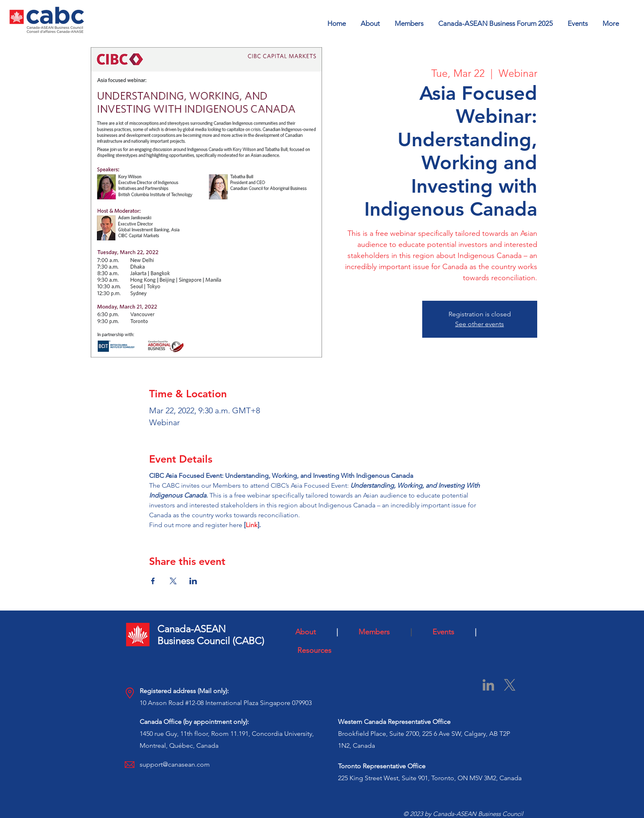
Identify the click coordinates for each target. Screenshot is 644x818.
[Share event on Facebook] (153, 581)
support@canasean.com (175, 764)
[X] (510, 685)
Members (382, 632)
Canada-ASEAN (192, 629)
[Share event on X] (173, 581)
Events (451, 632)
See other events (480, 324)
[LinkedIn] (488, 685)
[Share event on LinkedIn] (193, 581)
